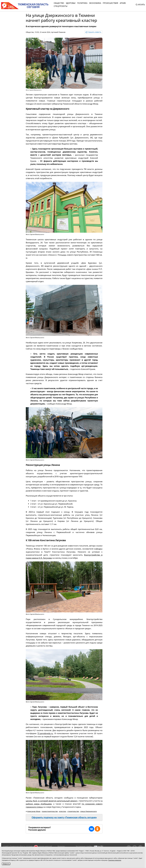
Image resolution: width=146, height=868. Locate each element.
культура (63, 811)
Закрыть (6, 864)
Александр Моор (34, 811)
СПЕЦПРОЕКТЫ (61, 6)
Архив (123, 3)
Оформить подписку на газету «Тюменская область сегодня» (64, 817)
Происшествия (110, 3)
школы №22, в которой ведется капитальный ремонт (52, 801)
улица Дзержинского (89, 811)
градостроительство (50, 811)
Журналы (61, 846)
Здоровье (71, 3)
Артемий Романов (58, 32)
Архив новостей (46, 846)
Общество (59, 3)
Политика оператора (115, 860)
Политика (82, 3)
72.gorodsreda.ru (45, 733)
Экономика (95, 3)
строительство (73, 811)
